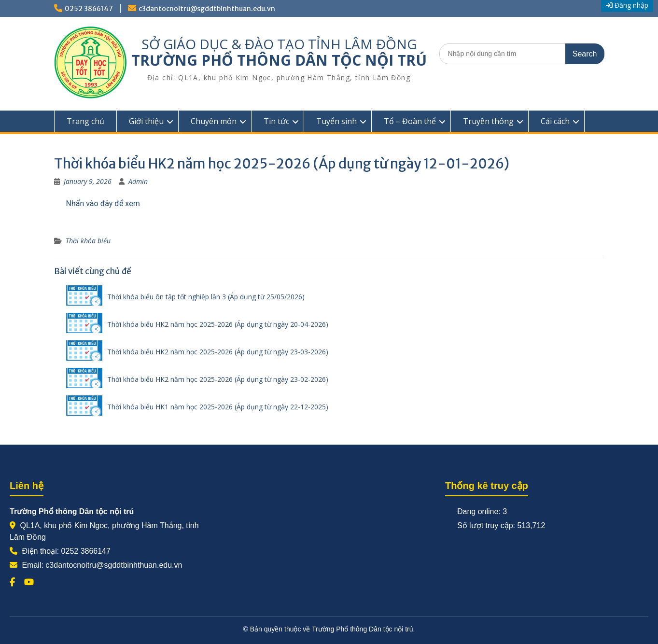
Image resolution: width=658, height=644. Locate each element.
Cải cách (555, 121)
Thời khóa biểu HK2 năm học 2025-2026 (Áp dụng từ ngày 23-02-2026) (218, 379)
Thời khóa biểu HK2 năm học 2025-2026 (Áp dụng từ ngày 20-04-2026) (218, 324)
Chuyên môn (214, 121)
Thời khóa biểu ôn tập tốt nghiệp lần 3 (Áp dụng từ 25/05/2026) (206, 297)
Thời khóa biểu (88, 241)
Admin (138, 181)
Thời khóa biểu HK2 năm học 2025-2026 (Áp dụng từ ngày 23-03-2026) (218, 352)
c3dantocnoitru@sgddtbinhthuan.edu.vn (207, 9)
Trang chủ (85, 121)
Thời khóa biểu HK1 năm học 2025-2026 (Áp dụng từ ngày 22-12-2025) (218, 407)
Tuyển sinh (336, 121)
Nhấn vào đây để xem (103, 203)
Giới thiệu (146, 121)
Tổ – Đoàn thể (410, 121)
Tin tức (276, 121)
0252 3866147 (89, 9)
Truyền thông (488, 121)
